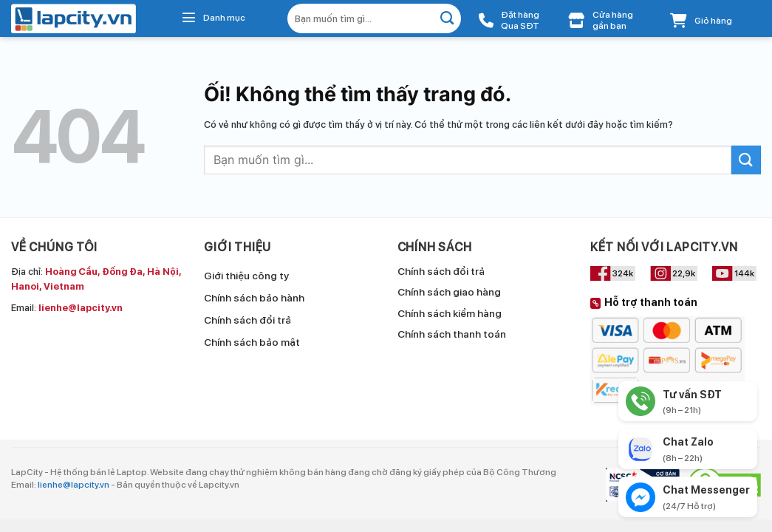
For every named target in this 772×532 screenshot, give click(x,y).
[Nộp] (448, 18)
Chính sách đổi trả (247, 320)
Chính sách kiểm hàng (450, 313)
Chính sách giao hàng (449, 292)
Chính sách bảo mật (252, 342)
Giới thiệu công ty (246, 276)
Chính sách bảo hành (254, 298)
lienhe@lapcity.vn (74, 485)
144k (744, 273)
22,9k (684, 273)
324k (623, 273)
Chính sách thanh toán (452, 334)
